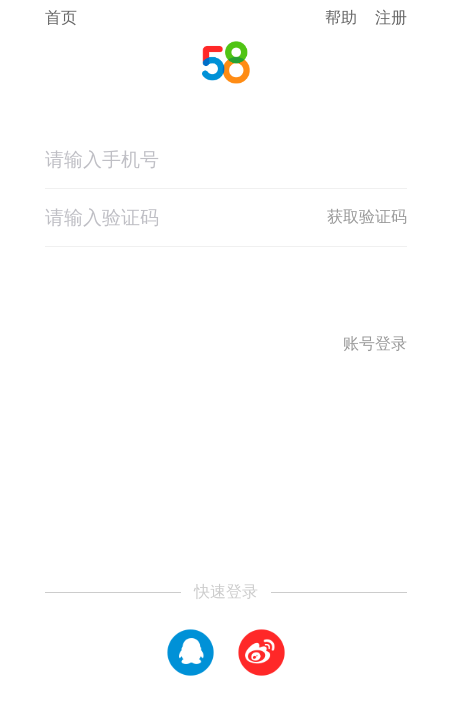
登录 (226, 301)
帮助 (341, 17)
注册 (391, 17)
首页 (61, 18)
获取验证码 (367, 216)
